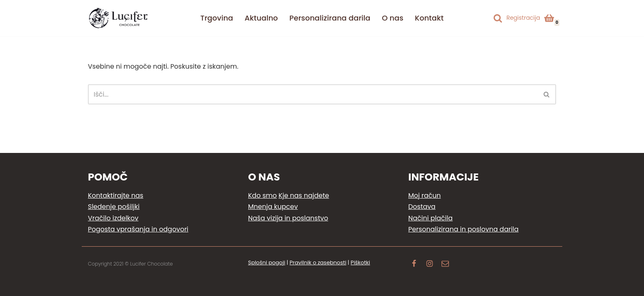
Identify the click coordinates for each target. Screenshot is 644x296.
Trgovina (217, 18)
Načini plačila (430, 218)
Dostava (422, 207)
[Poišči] (498, 18)
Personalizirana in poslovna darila (463, 229)
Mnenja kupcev (273, 207)
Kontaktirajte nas (116, 195)
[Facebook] (414, 265)
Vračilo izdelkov (113, 218)
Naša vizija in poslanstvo (288, 218)
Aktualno (261, 18)
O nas (393, 18)
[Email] (445, 265)
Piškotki (360, 262)
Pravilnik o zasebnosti (318, 262)
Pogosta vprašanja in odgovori (138, 229)
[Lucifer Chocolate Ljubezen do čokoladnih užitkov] (119, 18)
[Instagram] (430, 265)
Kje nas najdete (304, 195)
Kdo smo (262, 195)
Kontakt (429, 18)
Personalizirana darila (330, 18)
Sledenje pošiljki (114, 207)
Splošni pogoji (267, 262)
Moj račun (424, 195)
